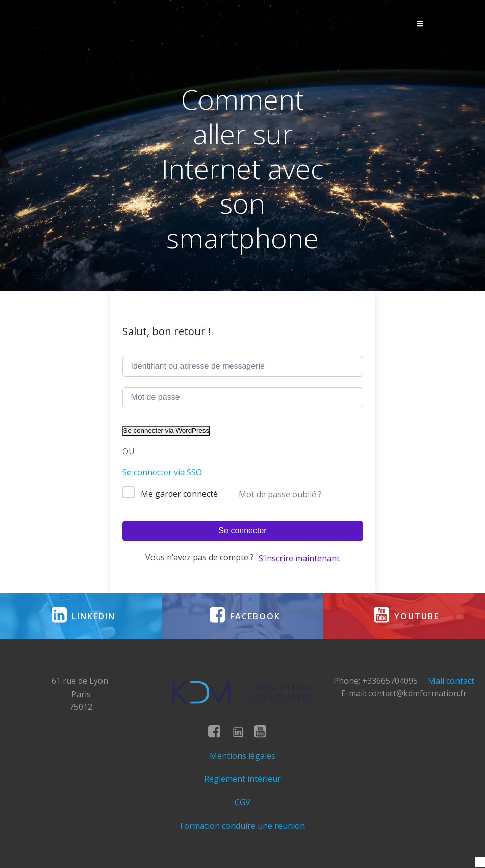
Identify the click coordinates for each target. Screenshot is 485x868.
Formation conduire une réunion (243, 826)
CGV (243, 802)
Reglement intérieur (243, 779)
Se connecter (242, 531)
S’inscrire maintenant (299, 558)
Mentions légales (243, 756)
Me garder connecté (179, 494)
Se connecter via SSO (162, 472)
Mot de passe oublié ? (280, 494)
